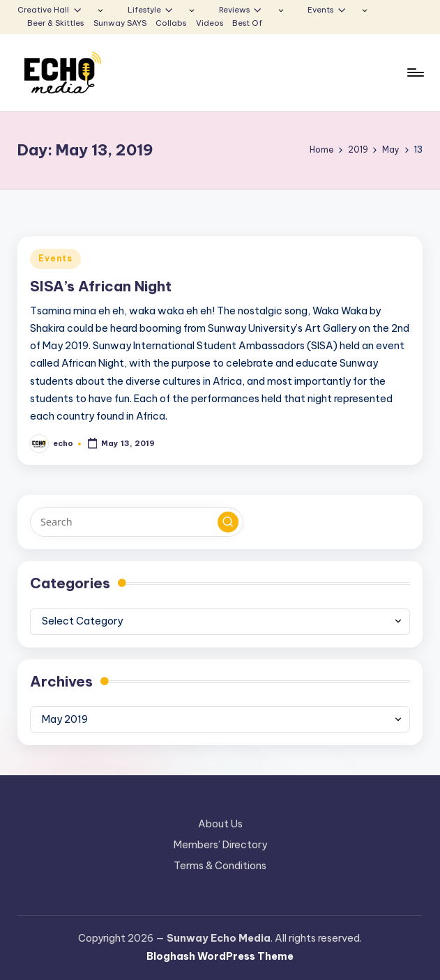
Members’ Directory (220, 845)
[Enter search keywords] (136, 522)
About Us (220, 824)
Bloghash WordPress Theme (220, 956)
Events (55, 258)
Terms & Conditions (220, 866)
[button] (228, 522)
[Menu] (415, 72)
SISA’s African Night (101, 286)
